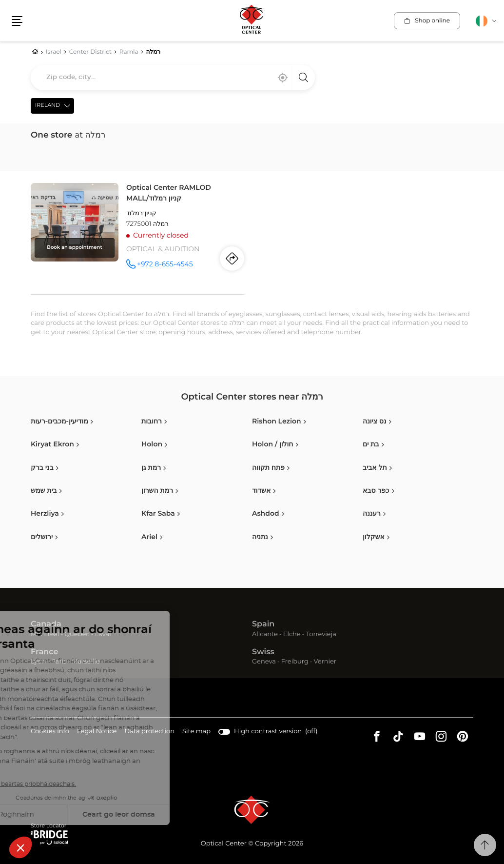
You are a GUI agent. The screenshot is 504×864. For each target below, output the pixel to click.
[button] (17, 21)
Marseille (86, 662)
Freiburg (295, 662)
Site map (196, 732)
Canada (46, 624)
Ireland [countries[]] (48, 106)
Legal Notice (97, 732)
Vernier (325, 662)
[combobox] (173, 78)
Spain (263, 624)
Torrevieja (321, 634)
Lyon (38, 662)
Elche (292, 634)
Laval (103, 634)
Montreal (45, 634)
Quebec (77, 634)
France (44, 652)
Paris (59, 662)
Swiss (263, 652)
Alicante (265, 634)
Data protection (149, 732)
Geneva (264, 662)
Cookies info (50, 732)
